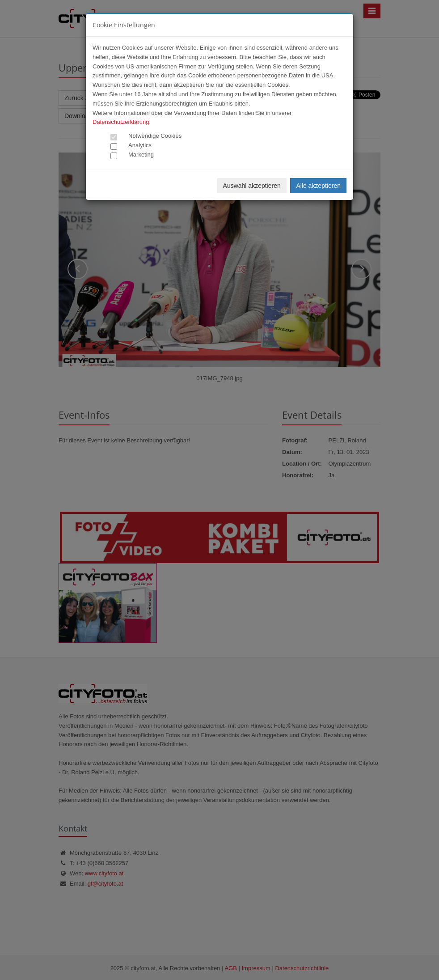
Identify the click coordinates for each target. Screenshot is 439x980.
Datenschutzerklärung (121, 122)
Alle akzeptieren (318, 186)
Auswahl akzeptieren (252, 186)
